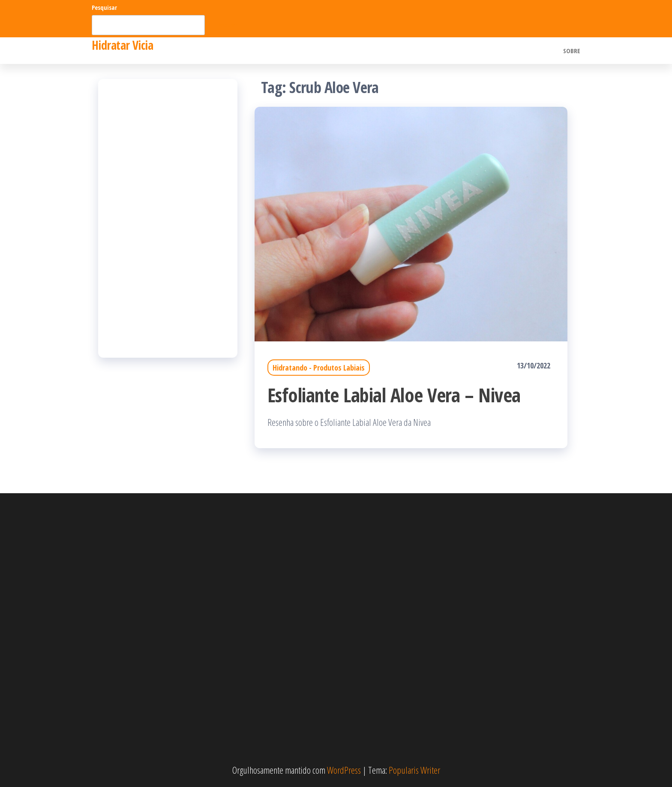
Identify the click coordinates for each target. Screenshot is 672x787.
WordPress (344, 770)
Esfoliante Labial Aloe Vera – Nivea (394, 395)
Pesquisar (104, 8)
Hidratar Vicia (122, 45)
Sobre (572, 51)
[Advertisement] (168, 218)
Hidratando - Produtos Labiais (319, 368)
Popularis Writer (414, 770)
